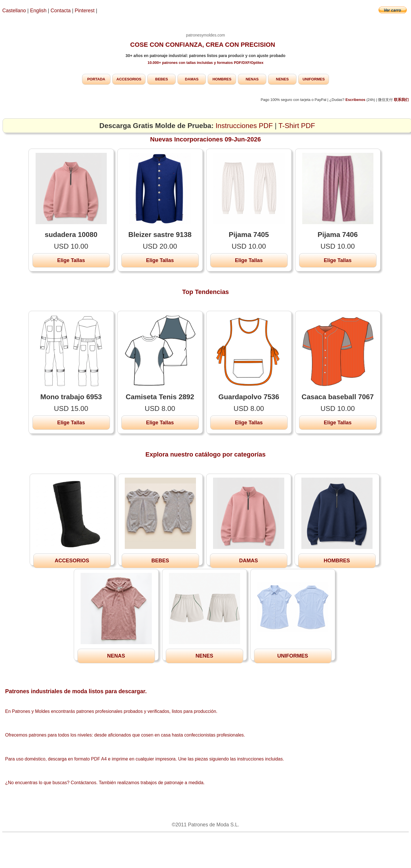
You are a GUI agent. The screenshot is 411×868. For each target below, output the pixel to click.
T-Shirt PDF (297, 126)
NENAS (252, 79)
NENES (282, 79)
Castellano (14, 11)
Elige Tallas (71, 260)
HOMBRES (222, 79)
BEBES (162, 79)
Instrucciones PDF (244, 126)
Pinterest (85, 11)
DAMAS (192, 79)
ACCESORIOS (129, 79)
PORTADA (96, 79)
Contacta (61, 11)
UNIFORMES (314, 79)
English (38, 11)
